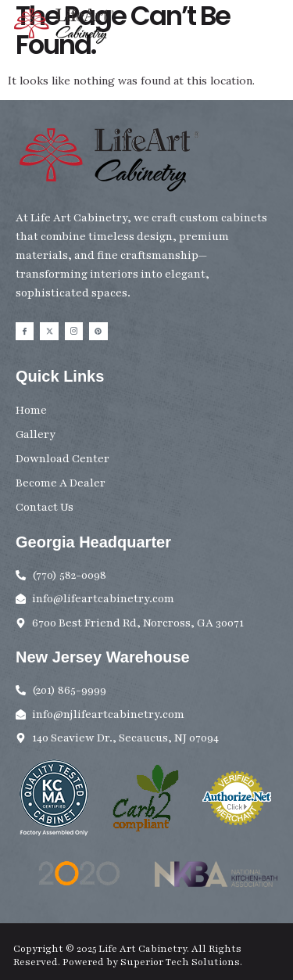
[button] (272, 30)
